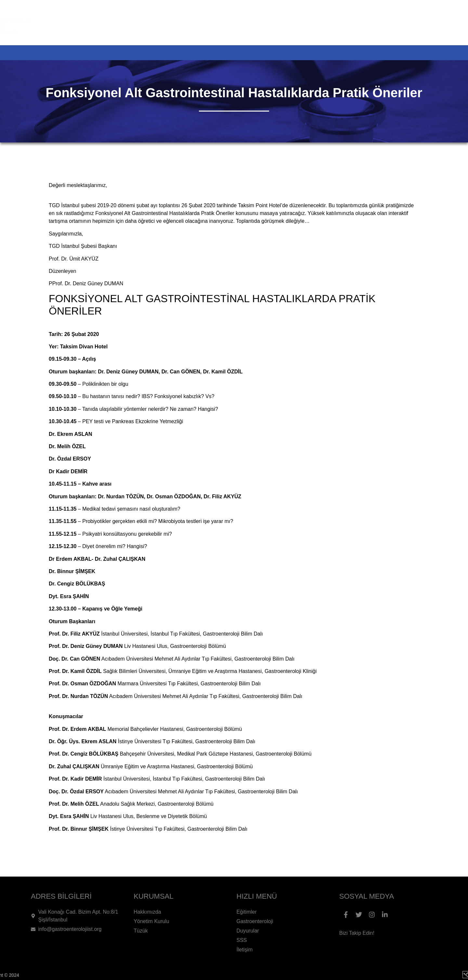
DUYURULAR (341, 53)
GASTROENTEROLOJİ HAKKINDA (252, 53)
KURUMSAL (104, 53)
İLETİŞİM (422, 53)
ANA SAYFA (50, 53)
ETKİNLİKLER (162, 53)
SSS (385, 53)
